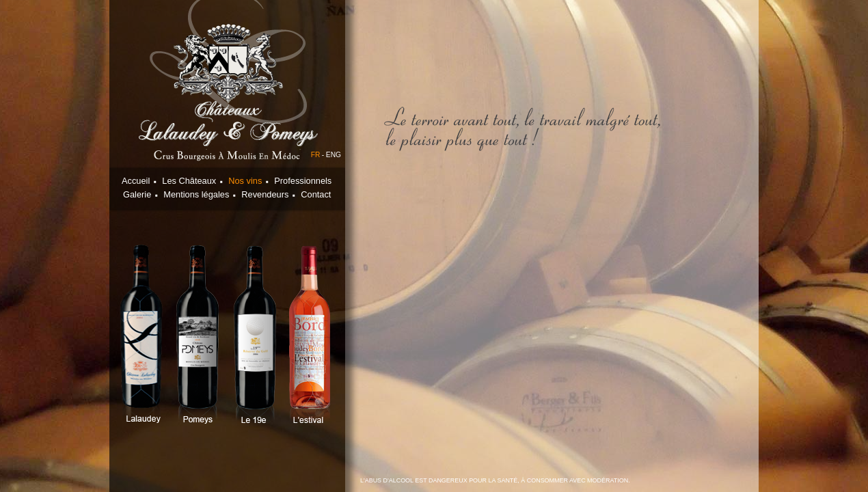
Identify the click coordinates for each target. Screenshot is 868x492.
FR (316, 155)
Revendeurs (265, 194)
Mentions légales (196, 194)
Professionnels (303, 181)
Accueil (136, 181)
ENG (334, 155)
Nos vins (245, 181)
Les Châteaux (189, 181)
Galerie (137, 194)
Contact (316, 194)
